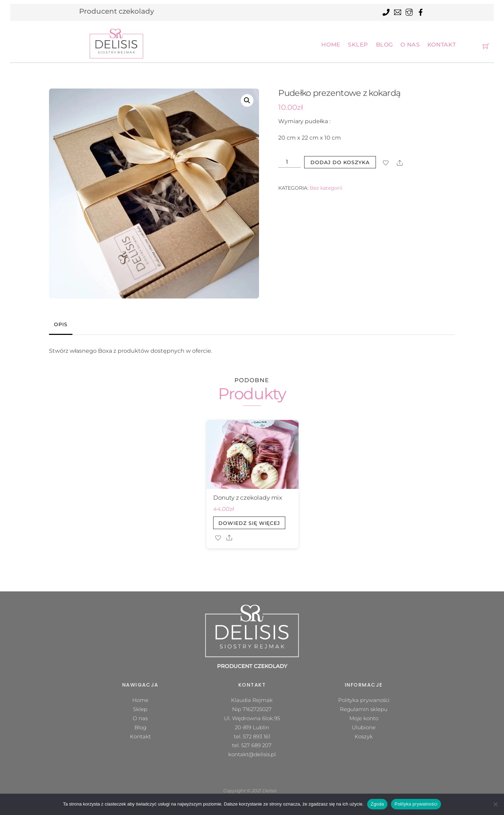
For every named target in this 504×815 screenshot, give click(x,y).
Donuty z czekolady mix (248, 498)
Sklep (358, 45)
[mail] (398, 11)
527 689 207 (256, 745)
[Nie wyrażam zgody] (495, 804)
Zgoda (377, 804)
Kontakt (442, 45)
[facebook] (421, 11)
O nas (410, 45)
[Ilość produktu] (289, 162)
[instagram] (409, 11)
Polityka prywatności (416, 804)
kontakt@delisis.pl (252, 754)
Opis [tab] (61, 324)
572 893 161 (257, 736)
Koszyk (364, 736)
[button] (247, 100)
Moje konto (364, 718)
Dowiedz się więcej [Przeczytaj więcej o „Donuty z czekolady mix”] (249, 523)
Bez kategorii (326, 188)
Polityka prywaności (364, 700)
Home (331, 45)
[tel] (386, 11)
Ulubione (364, 727)
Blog (384, 45)
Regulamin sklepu (364, 709)
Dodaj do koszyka (340, 162)
